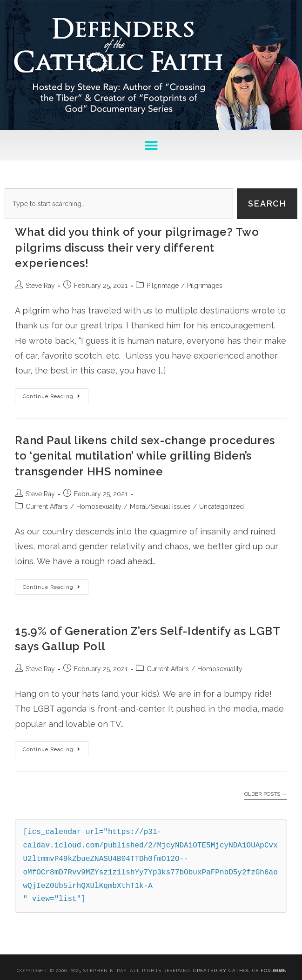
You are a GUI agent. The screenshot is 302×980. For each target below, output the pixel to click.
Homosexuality (99, 507)
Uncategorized (221, 507)
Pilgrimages (205, 286)
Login (279, 970)
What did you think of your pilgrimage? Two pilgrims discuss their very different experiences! (137, 247)
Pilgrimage (163, 286)
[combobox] (119, 204)
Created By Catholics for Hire (239, 970)
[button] (151, 145)
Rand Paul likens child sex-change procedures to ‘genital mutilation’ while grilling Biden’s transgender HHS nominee (145, 456)
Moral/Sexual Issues (160, 507)
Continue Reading (56, 394)
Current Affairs (47, 507)
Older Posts (266, 794)
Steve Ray (40, 286)
